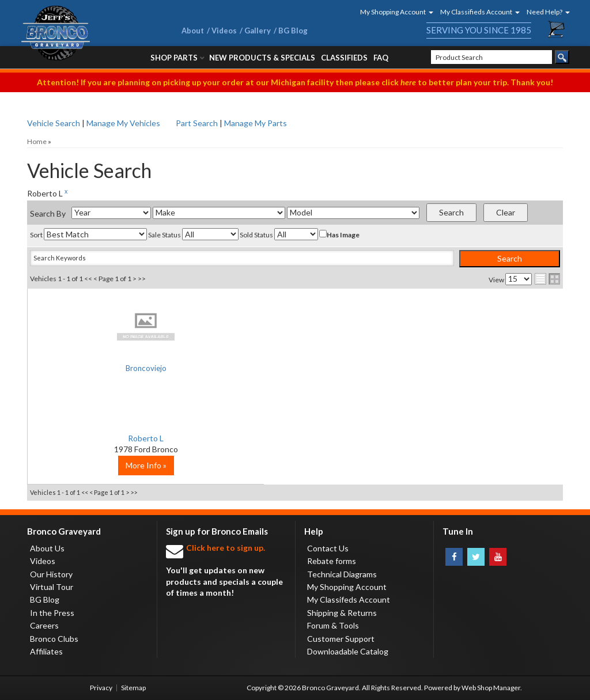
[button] (393, 12)
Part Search (197, 123)
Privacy (101, 688)
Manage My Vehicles (123, 123)
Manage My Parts (256, 123)
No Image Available (117, 326)
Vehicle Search (54, 123)
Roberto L (116, 438)
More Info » (117, 465)
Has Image (339, 234)
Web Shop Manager (491, 688)
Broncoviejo (116, 369)
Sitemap (133, 688)
